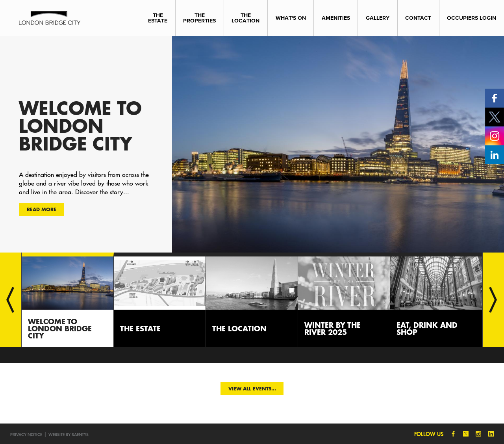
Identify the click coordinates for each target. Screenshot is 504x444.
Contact (418, 18)
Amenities (336, 18)
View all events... (252, 388)
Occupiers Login (472, 18)
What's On (291, 18)
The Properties (199, 18)
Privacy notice (26, 434)
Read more (42, 209)
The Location (246, 18)
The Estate (158, 18)
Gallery (378, 18)
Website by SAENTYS (69, 434)
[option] (252, 144)
